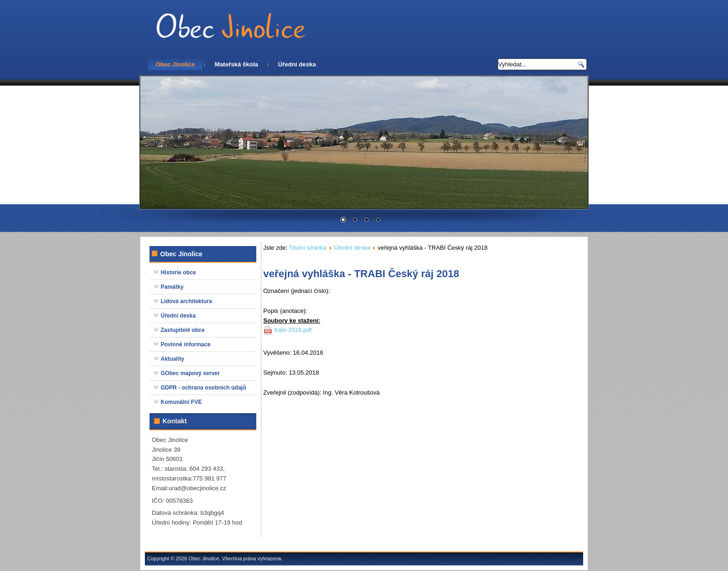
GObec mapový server (190, 373)
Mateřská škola (237, 64)
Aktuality (172, 359)
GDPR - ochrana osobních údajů (203, 388)
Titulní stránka (308, 248)
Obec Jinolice (175, 64)
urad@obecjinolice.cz (197, 488)
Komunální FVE (181, 402)
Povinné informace (185, 344)
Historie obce (178, 273)
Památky (172, 287)
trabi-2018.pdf (293, 330)
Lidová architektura (186, 301)
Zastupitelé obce (183, 330)
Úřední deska (297, 64)
